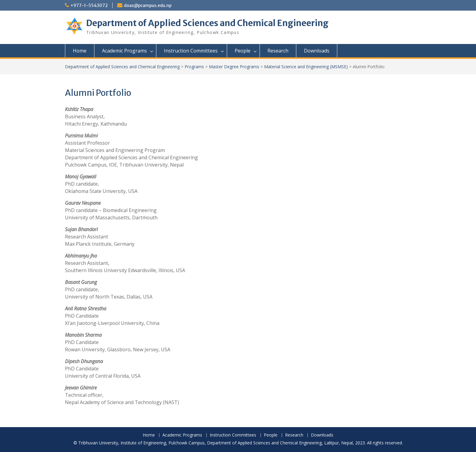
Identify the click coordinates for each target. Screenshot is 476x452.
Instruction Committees (191, 51)
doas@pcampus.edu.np (148, 5)
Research (278, 51)
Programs (194, 67)
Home (80, 51)
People (243, 51)
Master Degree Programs (234, 67)
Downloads (317, 51)
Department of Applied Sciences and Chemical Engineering (207, 23)
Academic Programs (124, 51)
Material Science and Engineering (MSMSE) (306, 67)
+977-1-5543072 (89, 5)
